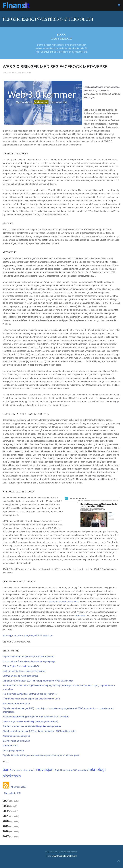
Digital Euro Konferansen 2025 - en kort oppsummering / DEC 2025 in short (38, 681)
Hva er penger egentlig (13, 750)
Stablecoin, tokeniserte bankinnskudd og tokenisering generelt (32, 726)
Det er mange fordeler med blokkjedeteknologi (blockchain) (30, 722)
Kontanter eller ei (11, 746)
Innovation (83, 770)
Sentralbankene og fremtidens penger (20, 676)
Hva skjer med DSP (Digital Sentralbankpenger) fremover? (30, 694)
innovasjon (18, 636)
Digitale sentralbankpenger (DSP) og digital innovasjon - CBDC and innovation (39, 731)
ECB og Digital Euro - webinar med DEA (21, 666)
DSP (75, 770)
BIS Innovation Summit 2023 (16, 741)
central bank (27, 770)
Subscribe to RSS (12, 793)
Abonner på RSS (18, 787)
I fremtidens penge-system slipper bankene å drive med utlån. (31, 699)
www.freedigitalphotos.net (64, 856)
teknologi (7, 636)
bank (26, 636)
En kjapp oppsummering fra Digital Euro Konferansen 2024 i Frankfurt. (36, 717)
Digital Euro (60, 770)
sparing (16, 770)
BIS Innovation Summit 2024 (16, 704)
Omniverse (80, 615)
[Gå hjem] (17, 5)
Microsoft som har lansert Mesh (64, 602)
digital (69, 770)
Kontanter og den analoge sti (16, 736)
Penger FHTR (35, 636)
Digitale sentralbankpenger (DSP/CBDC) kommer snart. (29, 657)
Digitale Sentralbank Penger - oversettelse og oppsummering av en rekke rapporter (41, 755)
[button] (119, 5)
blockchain (48, 636)
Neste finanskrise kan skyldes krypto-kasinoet (24, 671)
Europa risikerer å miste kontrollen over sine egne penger (29, 661)
